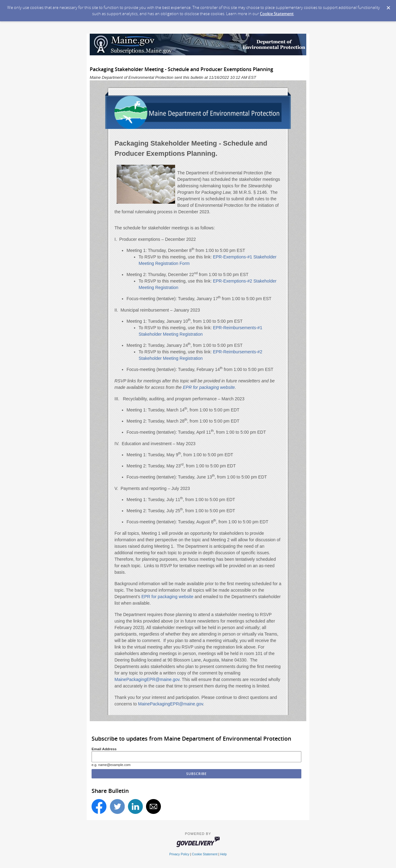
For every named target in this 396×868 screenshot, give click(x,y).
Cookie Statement (277, 14)
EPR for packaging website (167, 597)
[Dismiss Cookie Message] (388, 6)
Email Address (104, 749)
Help (223, 854)
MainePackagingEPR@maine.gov (147, 679)
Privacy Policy (179, 854)
